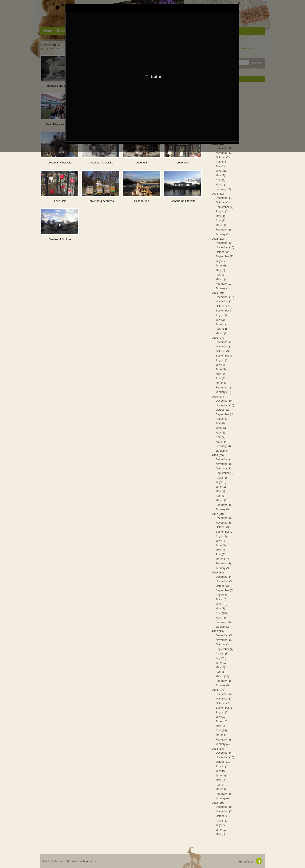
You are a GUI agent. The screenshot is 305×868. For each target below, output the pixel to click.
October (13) (223, 468)
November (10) (225, 247)
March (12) (222, 559)
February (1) (223, 387)
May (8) (220, 608)
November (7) (224, 699)
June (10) (221, 830)
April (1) (220, 180)
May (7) (220, 667)
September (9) (224, 532)
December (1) (224, 198)
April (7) (220, 437)
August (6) (222, 712)
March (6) (222, 225)
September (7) (224, 207)
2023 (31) (218, 194)
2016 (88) (218, 572)
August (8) (222, 478)
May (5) (220, 550)
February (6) (223, 622)
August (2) (222, 315)
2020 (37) (218, 338)
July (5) (220, 423)
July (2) (220, 166)
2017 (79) (218, 514)
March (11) (222, 676)
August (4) (222, 536)
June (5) (221, 369)
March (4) (222, 279)
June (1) (221, 324)
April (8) (220, 220)
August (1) (222, 162)
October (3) (223, 351)
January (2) (223, 627)
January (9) (223, 509)
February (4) (223, 446)
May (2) (220, 433)
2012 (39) (218, 803)
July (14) (221, 599)
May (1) (220, 491)
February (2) (223, 189)
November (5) (224, 464)
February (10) (224, 284)
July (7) (220, 541)
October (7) (223, 306)
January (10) (223, 392)
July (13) (221, 482)
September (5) (224, 590)
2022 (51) (218, 239)
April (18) (221, 613)
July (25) (221, 658)
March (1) (222, 184)
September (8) (224, 473)
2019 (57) (218, 397)
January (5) (223, 685)
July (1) (220, 261)
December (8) (224, 807)
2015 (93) (218, 631)
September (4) (224, 311)
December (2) (224, 243)
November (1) (224, 153)
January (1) (223, 234)
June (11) (221, 663)
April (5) (220, 275)
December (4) (224, 577)
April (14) (221, 329)
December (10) (225, 297)
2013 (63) (218, 749)
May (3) (220, 175)
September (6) (224, 356)
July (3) (220, 365)
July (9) (220, 771)
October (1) (223, 202)
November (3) (224, 301)
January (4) (223, 451)
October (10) (223, 762)
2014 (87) (218, 690)
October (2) (223, 157)
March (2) (222, 383)
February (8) (223, 794)
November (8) (224, 523)
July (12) (221, 717)
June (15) (221, 604)
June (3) (221, 171)
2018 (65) (218, 455)
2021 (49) (218, 293)
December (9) (224, 401)
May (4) (220, 216)
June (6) (221, 265)
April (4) (220, 785)
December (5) (224, 518)
